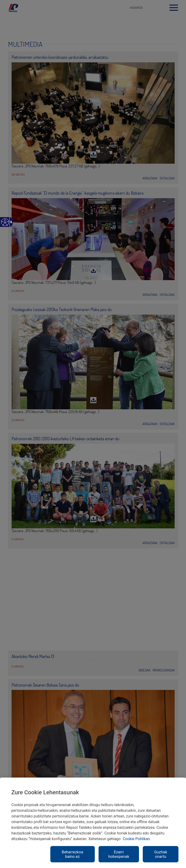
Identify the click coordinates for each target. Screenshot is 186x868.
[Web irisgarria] (5, 224)
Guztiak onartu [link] (161, 854)
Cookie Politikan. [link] (137, 839)
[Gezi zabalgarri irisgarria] (10, 222)
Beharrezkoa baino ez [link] (72, 854)
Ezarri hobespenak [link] (119, 854)
